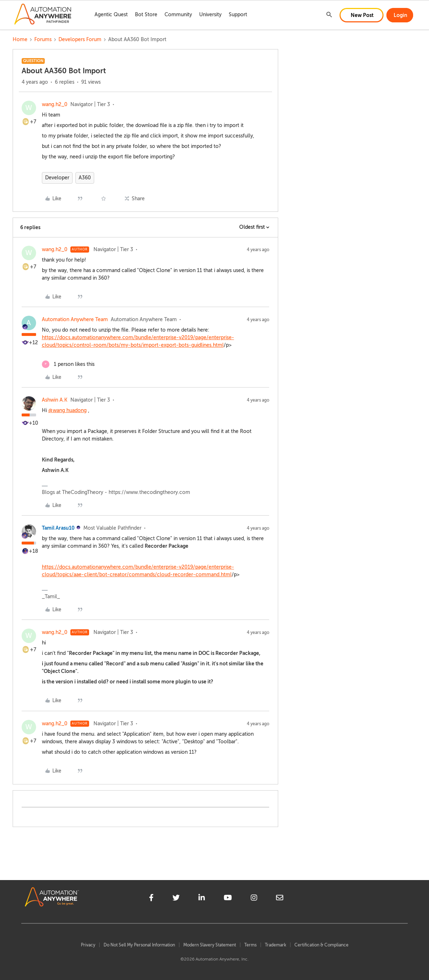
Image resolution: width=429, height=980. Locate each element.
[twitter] (176, 899)
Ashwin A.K (55, 400)
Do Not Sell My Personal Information (139, 945)
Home (20, 40)
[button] (362, 15)
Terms (250, 945)
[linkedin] (202, 899)
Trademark (275, 945)
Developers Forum (80, 40)
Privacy (88, 945)
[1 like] (68, 364)
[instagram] (254, 899)
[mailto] (280, 899)
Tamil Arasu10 (58, 528)
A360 (85, 178)
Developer (57, 178)
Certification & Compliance (321, 945)
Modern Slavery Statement (210, 945)
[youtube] (228, 899)
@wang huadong (67, 410)
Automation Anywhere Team (75, 320)
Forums (43, 40)
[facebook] (151, 899)
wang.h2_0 (55, 104)
